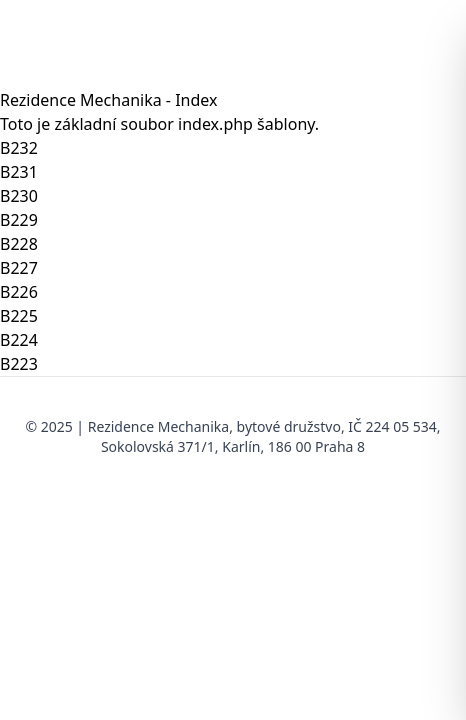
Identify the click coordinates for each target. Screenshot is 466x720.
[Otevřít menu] (426, 44)
